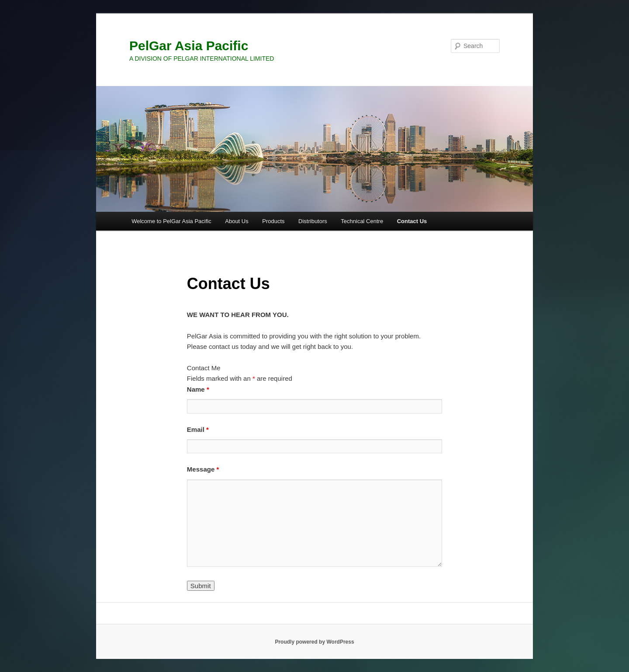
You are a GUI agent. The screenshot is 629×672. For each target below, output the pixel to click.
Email (198, 429)
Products (273, 221)
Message (203, 469)
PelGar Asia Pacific (189, 46)
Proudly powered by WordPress (314, 642)
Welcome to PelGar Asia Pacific (171, 221)
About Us (237, 221)
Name (198, 389)
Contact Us (412, 221)
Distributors (313, 221)
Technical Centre (362, 221)
